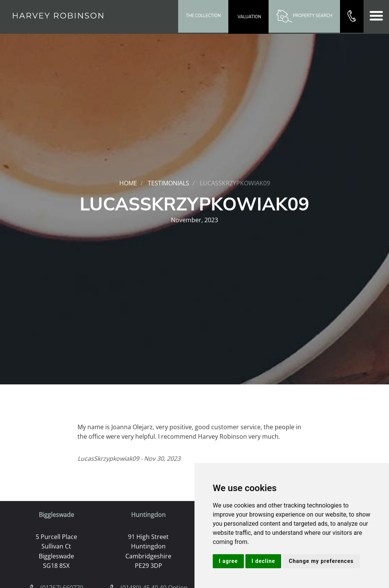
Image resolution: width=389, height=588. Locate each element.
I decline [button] (263, 561)
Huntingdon (148, 515)
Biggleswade (56, 515)
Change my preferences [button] (321, 561)
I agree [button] (228, 561)
